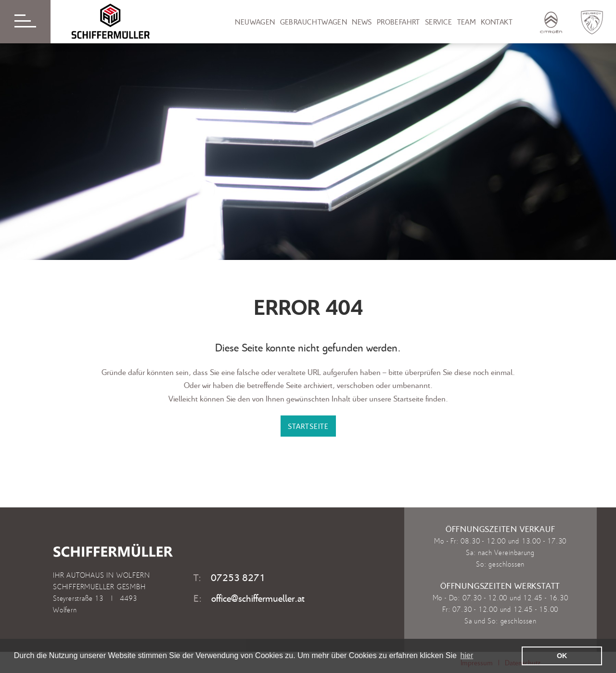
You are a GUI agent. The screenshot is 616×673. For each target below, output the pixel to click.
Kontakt (497, 22)
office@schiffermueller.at (258, 598)
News (362, 22)
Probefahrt (398, 22)
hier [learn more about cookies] (467, 655)
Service (439, 22)
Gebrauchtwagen (314, 22)
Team (467, 22)
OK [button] (562, 656)
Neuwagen (255, 22)
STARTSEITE (308, 426)
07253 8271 (238, 577)
